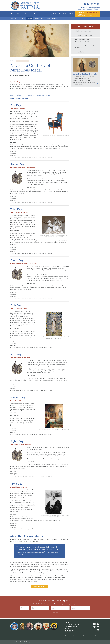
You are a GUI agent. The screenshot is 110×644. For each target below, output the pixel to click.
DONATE (81, 14)
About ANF (68, 636)
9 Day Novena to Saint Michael (83, 35)
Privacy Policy (82, 636)
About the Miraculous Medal (19, 98)
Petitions (36, 18)
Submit (55, 613)
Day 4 (25, 95)
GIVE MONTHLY (93, 14)
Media (72, 14)
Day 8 (44, 95)
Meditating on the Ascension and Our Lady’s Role (84, 47)
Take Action (63, 14)
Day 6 (35, 95)
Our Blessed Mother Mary (23, 61)
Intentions (55, 18)
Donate (68, 632)
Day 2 (16, 95)
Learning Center (51, 14)
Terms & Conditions (93, 636)
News (84, 9)
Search (96, 9)
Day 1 (12, 95)
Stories (43, 18)
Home (13, 14)
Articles (14, 18)
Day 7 (39, 95)
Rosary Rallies (39, 14)
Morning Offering (79, 52)
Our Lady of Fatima (25, 14)
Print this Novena (40, 587)
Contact (75, 636)
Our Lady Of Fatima (72, 625)
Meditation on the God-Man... (83, 31)
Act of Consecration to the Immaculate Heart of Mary (82, 41)
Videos (48, 18)
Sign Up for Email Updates (90, 7)
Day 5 (30, 95)
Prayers (29, 18)
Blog (79, 9)
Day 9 (48, 95)
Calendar (89, 9)
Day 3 (21, 95)
